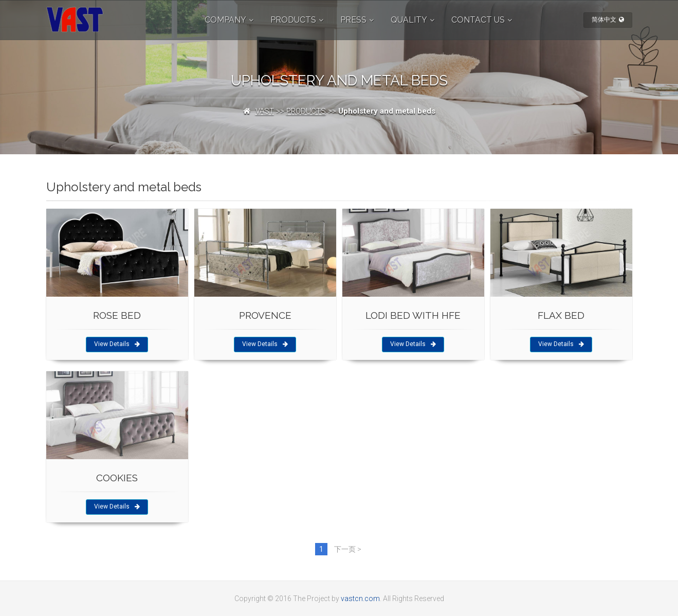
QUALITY (409, 20)
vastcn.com (360, 599)
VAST (265, 111)
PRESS (353, 20)
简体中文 (608, 20)
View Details (117, 344)
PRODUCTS (293, 20)
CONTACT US (478, 20)
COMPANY (225, 20)
